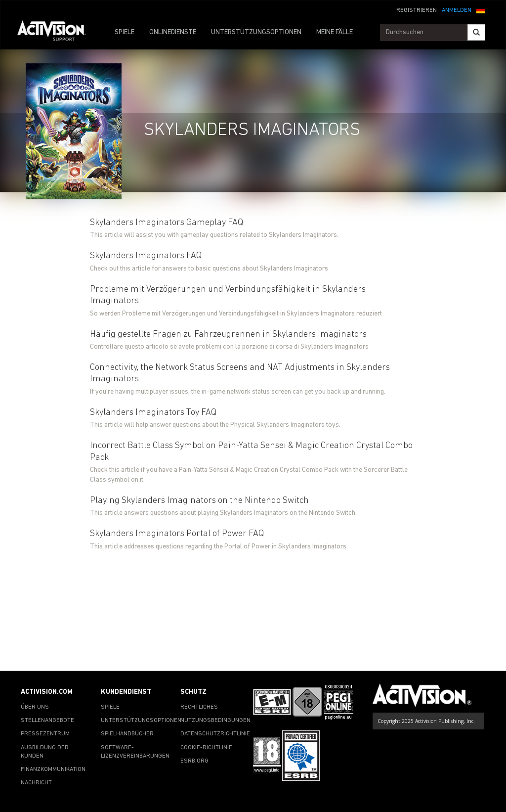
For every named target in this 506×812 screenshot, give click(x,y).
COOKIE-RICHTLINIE (206, 748)
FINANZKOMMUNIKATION (53, 769)
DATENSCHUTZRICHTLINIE (215, 734)
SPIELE (125, 32)
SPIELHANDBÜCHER (127, 734)
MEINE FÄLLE (335, 32)
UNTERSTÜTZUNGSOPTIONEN (256, 32)
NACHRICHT (36, 783)
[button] (481, 9)
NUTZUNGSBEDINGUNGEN (215, 721)
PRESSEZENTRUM (45, 734)
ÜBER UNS (35, 707)
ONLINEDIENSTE (173, 32)
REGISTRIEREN (417, 10)
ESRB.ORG (194, 761)
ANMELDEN (457, 10)
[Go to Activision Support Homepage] (57, 33)
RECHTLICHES (199, 707)
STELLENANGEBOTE (47, 721)
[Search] (476, 32)
